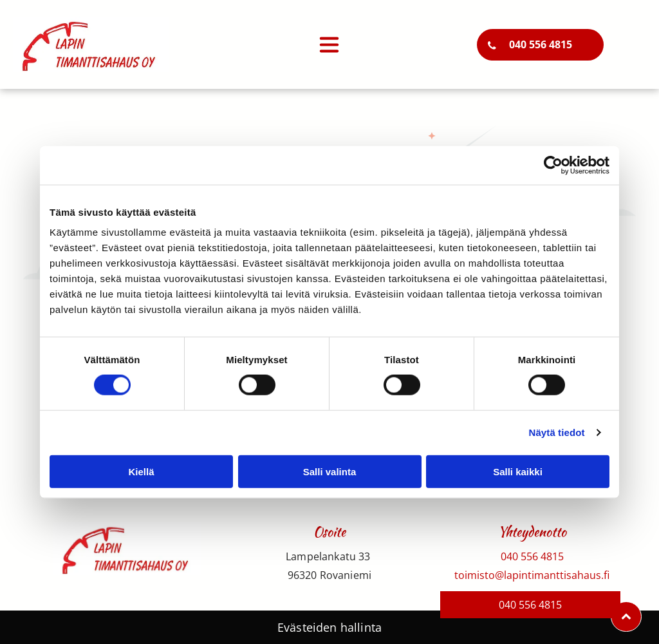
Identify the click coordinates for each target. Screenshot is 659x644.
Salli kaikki (518, 471)
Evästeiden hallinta (329, 627)
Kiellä (141, 471)
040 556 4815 (532, 556)
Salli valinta (330, 471)
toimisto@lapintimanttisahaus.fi (532, 575)
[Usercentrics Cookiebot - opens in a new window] (553, 166)
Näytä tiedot (557, 432)
